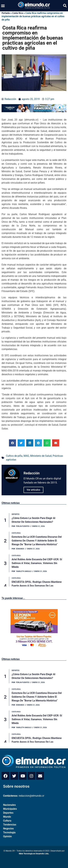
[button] (3, 6)
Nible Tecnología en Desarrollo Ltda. (34, 854)
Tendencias (10, 825)
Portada (6, 13)
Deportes (8, 813)
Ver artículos (33, 490)
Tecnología (9, 832)
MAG (26, 456)
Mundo (7, 817)
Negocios (8, 829)
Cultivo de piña (14, 456)
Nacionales (9, 805)
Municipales (10, 809)
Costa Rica (18, 13)
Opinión (7, 836)
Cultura (7, 821)
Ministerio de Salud (41, 456)
